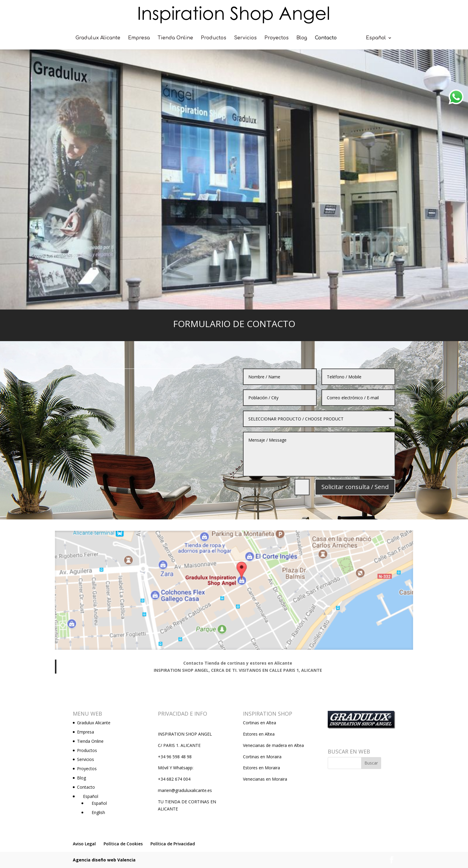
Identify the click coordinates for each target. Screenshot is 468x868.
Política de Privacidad (173, 844)
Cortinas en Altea (260, 723)
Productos (214, 38)
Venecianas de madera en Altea (273, 745)
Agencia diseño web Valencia (104, 860)
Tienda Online (175, 38)
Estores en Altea (259, 734)
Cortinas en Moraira (262, 757)
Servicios (245, 38)
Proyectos (277, 38)
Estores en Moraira (261, 768)
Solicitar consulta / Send (339, 463)
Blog (302, 38)
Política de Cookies (123, 844)
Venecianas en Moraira (265, 779)
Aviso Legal (84, 844)
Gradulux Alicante (98, 38)
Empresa (139, 38)
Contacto (326, 38)
